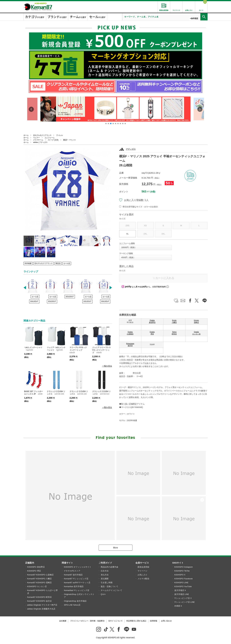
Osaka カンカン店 (196, 333)
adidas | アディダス (40, 142)
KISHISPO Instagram (184, 567)
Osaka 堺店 (152, 333)
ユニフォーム (50, 138)
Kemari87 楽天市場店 (73, 575)
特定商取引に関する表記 (136, 621)
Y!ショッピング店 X (183, 598)
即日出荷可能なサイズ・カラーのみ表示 (140, 207)
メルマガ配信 (143, 579)
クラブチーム (38, 140)
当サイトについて (115, 621)
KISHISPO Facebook (184, 579)
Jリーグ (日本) (53, 140)
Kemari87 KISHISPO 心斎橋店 (40, 575)
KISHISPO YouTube (183, 586)
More (115, 548)
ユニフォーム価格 (127, 243)
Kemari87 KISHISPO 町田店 (39, 597)
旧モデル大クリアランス (42, 135)
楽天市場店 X (180, 590)
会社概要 (63, 621)
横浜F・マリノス (70, 140)
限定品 (58, 263)
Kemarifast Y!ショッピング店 (77, 590)
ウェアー (37, 138)
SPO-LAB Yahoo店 (72, 605)
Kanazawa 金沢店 (130, 345)
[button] (106, 124)
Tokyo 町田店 (174, 333)
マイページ (142, 571)
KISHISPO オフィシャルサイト (78, 567)
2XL (145, 234)
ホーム (26, 135)
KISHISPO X (180, 575)
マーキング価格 (126, 253)
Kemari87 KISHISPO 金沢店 (39, 601)
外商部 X (178, 606)
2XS (128, 225)
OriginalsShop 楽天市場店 (75, 601)
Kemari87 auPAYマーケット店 (77, 583)
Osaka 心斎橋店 (130, 333)
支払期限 (105, 579)
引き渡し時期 (107, 583)
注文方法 (105, 571)
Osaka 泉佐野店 (152, 321)
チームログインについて (111, 590)
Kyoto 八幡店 (174, 321)
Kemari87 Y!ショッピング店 (76, 579)
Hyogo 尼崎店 (196, 321)
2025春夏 (28, 263)
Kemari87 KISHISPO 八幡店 (39, 579)
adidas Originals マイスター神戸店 (42, 605)
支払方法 (105, 575)
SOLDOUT (34, 301)
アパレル (60, 135)
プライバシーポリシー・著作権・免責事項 (87, 621)
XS (145, 225)
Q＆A (103, 594)
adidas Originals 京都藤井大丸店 (41, 609)
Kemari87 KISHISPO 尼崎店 (39, 583)
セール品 (67, 263)
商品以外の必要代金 (109, 567)
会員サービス (142, 563)
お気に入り (142, 575)
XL (127, 234)
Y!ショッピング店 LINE (185, 602)
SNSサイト (178, 563)
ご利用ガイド (105, 563)
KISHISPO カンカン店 (37, 586)
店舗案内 (30, 563)
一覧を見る (107, 366)
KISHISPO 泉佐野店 (36, 567)
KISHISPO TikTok (182, 571)
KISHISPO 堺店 (34, 571)
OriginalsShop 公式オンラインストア (79, 596)
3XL (163, 234)
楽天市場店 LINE (182, 594)
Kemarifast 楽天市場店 (74, 586)
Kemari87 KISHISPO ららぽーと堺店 (42, 592)
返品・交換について (109, 586)
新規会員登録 (143, 567)
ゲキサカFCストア (72, 571)
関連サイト (67, 563)
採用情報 (154, 621)
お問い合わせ (166, 621)
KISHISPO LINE (181, 583)
